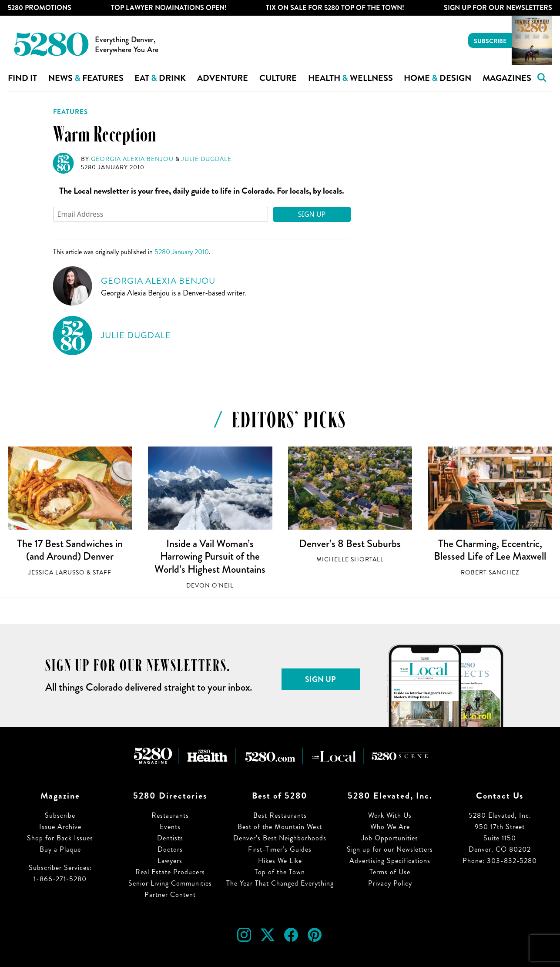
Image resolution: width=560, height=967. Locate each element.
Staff (102, 572)
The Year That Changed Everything (280, 883)
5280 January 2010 (113, 167)
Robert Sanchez (490, 572)
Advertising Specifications (390, 861)
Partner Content (170, 895)
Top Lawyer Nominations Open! (169, 8)
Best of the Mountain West (280, 827)
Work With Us (390, 815)
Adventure (223, 78)
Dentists (170, 838)
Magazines (507, 78)
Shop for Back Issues (60, 838)
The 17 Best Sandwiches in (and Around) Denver (70, 550)
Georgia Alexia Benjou (132, 159)
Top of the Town (280, 872)
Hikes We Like (280, 861)
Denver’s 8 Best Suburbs (350, 544)
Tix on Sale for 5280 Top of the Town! (335, 8)
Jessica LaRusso (57, 572)
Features (70, 112)
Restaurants (170, 815)
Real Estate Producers (170, 872)
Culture (278, 78)
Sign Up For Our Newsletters (498, 8)
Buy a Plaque (60, 849)
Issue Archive (60, 827)
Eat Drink (160, 78)
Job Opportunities (390, 838)
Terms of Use (390, 872)
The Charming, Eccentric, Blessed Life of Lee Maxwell (490, 550)
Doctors (170, 849)
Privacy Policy (390, 883)
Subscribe (490, 41)
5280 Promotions (40, 8)
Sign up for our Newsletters (390, 849)
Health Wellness (350, 78)
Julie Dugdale (206, 159)
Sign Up (312, 214)
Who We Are (390, 827)
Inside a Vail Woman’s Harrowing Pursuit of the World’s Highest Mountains (210, 556)
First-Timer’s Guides (280, 849)
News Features (86, 78)
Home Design (438, 78)
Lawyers (170, 861)
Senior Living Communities (170, 883)
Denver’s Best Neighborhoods (280, 838)
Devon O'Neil (210, 586)
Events (170, 827)
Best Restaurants (280, 815)
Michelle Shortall (350, 559)
